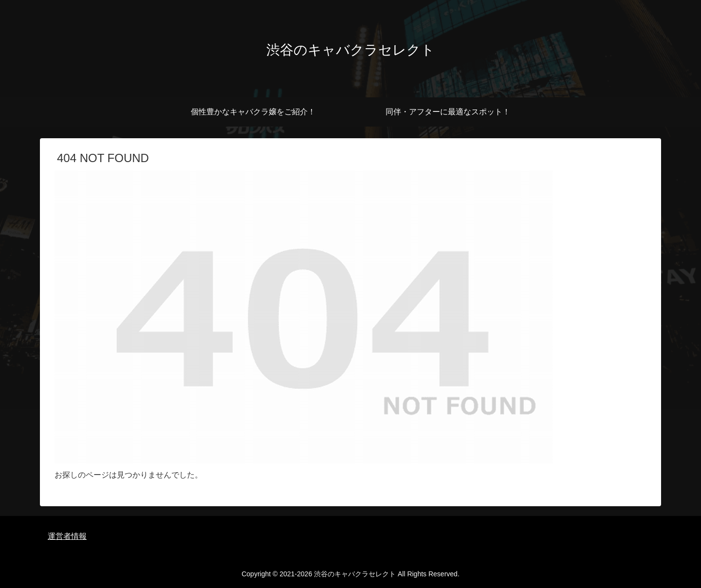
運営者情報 (67, 536)
